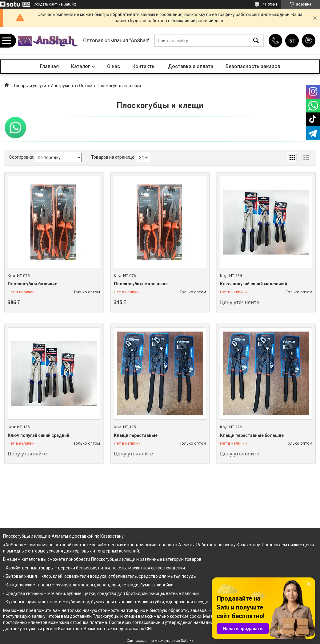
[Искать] (256, 41)
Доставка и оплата (191, 66)
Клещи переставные (136, 435)
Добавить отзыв (309, 41)
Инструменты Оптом (72, 86)
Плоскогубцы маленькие (141, 284)
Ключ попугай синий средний (38, 435)
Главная (49, 66)
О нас (114, 66)
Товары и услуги (30, 86)
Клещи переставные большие (252, 435)
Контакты (144, 66)
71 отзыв (270, 4)
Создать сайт (45, 4)
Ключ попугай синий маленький (254, 284)
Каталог (81, 66)
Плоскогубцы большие (32, 284)
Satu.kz (187, 641)
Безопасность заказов (253, 66)
